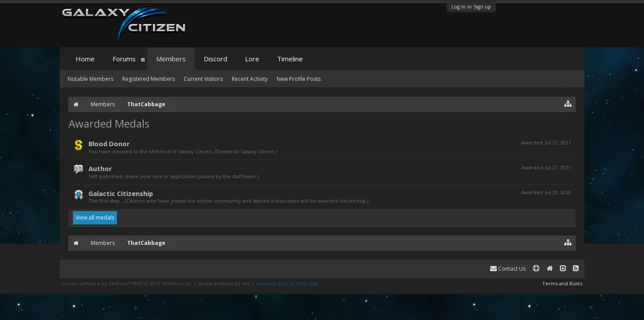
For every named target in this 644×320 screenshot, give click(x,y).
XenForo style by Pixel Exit (287, 283)
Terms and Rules (562, 283)
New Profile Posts (299, 79)
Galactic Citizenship (121, 193)
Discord (215, 59)
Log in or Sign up (471, 6)
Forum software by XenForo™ (127, 283)
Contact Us (508, 269)
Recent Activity (250, 79)
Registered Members (149, 79)
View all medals (95, 218)
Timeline (290, 59)
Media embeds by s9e (224, 283)
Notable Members (91, 79)
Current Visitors (203, 79)
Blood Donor (109, 144)
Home (85, 59)
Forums (124, 59)
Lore (252, 59)
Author (100, 168)
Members (171, 59)
